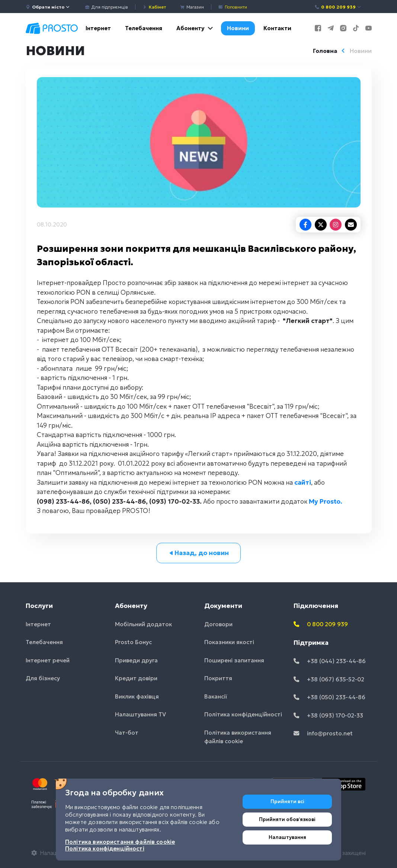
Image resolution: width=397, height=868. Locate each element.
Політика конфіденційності (243, 714)
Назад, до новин (198, 553)
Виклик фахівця (137, 696)
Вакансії (216, 696)
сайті (303, 482)
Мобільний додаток (143, 624)
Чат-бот (127, 733)
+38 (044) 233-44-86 (330, 661)
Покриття (218, 678)
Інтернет (98, 28)
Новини (238, 28)
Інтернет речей (48, 660)
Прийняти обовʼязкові (287, 819)
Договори (218, 624)
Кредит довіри (136, 678)
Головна (325, 51)
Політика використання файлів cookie (238, 737)
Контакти (277, 28)
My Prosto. (326, 501)
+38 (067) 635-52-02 (329, 679)
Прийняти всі (287, 802)
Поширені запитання (234, 660)
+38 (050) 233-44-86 (329, 697)
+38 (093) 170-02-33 (328, 715)
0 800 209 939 (338, 7)
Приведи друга (136, 660)
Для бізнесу (43, 678)
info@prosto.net (323, 733)
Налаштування (287, 837)
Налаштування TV (140, 714)
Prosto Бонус (133, 642)
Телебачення (144, 28)
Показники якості (229, 642)
